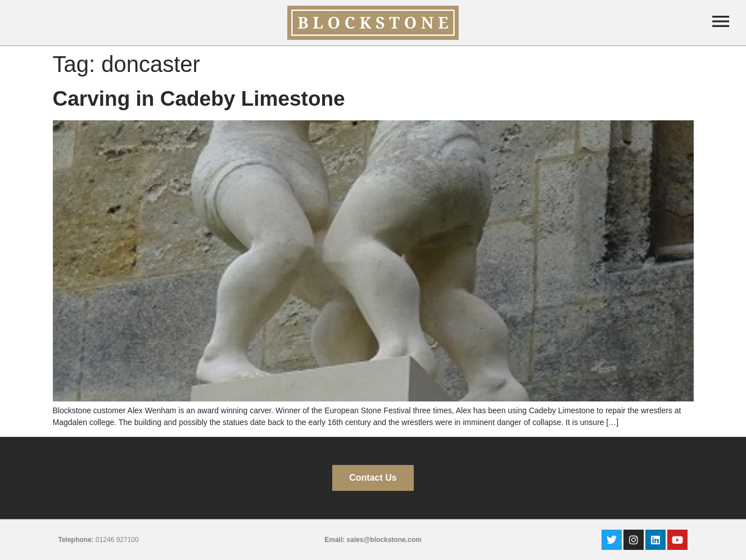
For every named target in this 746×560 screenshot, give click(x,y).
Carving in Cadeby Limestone (199, 99)
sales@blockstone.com (384, 540)
